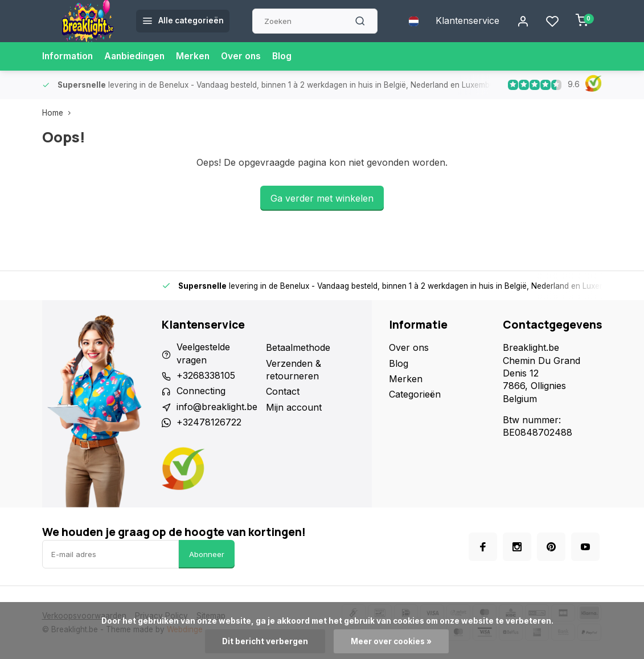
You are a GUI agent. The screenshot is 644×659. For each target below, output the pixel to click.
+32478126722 (209, 423)
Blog (288, 56)
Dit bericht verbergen (265, 641)
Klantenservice (467, 21)
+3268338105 (206, 376)
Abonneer (207, 554)
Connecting (201, 391)
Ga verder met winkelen (322, 198)
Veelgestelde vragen (203, 354)
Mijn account (294, 407)
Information (68, 56)
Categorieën (415, 394)
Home (59, 113)
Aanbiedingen (137, 56)
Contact (283, 391)
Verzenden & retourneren (294, 370)
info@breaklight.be (217, 407)
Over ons (246, 56)
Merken (197, 56)
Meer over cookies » (391, 641)
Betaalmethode (298, 347)
